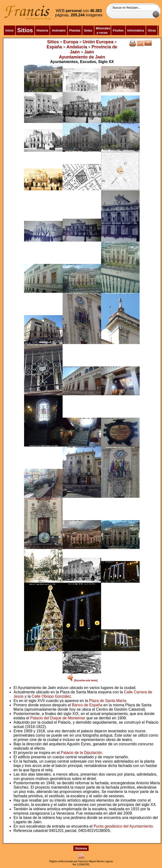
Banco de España (87, 705)
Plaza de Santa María (108, 701)
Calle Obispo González (52, 696)
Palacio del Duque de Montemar (58, 718)
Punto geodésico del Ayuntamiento (123, 826)
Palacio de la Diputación (82, 753)
